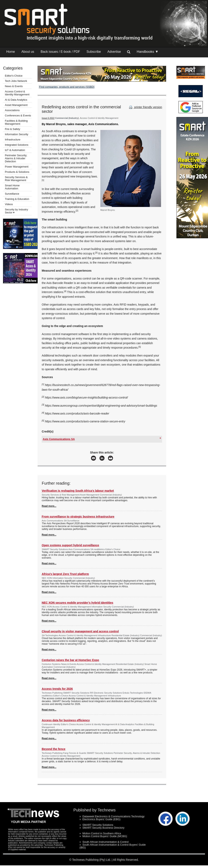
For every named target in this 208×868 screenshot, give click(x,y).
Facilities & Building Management (16, 122)
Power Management (17, 167)
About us (28, 52)
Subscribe (94, 52)
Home (11, 52)
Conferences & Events (18, 115)
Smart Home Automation (12, 187)
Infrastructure (13, 140)
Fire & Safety (12, 129)
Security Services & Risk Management (16, 179)
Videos (9, 204)
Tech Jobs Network (16, 81)
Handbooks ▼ (148, 52)
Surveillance (12, 194)
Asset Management (16, 105)
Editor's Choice (14, 76)
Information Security (17, 134)
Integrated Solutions (17, 145)
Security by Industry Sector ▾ (16, 211)
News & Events (14, 86)
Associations (12, 110)
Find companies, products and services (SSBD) (67, 87)
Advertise (114, 52)
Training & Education (17, 199)
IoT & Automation (15, 150)
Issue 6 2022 (48, 118)
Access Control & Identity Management (17, 93)
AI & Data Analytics (16, 100)
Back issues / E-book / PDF (60, 52)
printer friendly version (145, 107)
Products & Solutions (17, 172)
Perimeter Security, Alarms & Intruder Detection (16, 158)
